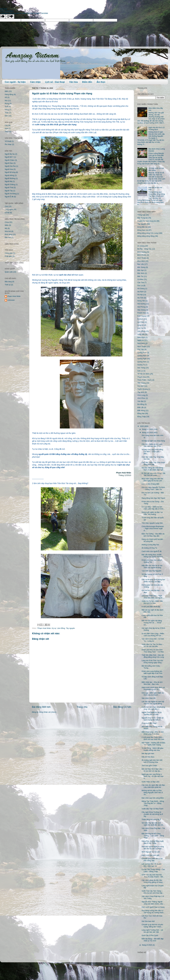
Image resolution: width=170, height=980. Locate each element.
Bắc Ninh (141, 273)
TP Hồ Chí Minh (143, 374)
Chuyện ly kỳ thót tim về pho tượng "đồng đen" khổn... (152, 926)
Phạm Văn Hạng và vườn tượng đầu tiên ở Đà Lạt (75, 132)
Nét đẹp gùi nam (148, 754)
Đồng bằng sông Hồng (146, 236)
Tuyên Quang (143, 389)
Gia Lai (140, 286)
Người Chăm (10, 160)
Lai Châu (141, 322)
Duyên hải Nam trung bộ (147, 221)
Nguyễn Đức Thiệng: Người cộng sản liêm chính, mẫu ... (153, 903)
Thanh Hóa (142, 377)
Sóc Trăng (141, 368)
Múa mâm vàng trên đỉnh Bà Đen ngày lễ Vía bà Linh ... (153, 480)
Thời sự (8, 285)
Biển (6, 91)
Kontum (140, 319)
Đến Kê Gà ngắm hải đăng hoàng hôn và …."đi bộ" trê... (152, 623)
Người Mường (10, 178)
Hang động (9, 94)
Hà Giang (141, 289)
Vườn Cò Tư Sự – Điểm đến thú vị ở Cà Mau (152, 602)
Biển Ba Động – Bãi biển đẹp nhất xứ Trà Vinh (153, 940)
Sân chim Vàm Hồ (148, 698)
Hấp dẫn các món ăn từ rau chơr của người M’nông (152, 567)
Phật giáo (8, 256)
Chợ (6, 206)
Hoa (6, 128)
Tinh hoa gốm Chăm (149, 766)
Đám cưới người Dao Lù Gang (153, 907)
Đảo (6, 116)
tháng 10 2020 (148, 433)
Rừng (7, 104)
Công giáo (9, 253)
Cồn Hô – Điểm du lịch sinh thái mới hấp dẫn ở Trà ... (152, 445)
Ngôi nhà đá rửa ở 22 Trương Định (157, 129)
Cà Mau (140, 279)
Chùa (7, 222)
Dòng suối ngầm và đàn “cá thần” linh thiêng (152, 513)
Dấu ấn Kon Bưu (148, 757)
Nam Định (141, 337)
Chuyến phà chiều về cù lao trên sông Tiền (152, 860)
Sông (7, 110)
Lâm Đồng (61, 628)
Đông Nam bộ (143, 230)
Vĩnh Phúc (141, 398)
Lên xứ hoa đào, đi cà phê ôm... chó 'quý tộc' (152, 865)
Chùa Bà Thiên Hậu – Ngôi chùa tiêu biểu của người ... (153, 597)
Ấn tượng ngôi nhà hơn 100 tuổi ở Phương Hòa (152, 761)
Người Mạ (8, 181)
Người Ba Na (10, 154)
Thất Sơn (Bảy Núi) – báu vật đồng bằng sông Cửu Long (153, 656)
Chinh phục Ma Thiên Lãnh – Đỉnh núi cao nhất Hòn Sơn (153, 738)
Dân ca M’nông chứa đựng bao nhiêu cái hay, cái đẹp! (153, 581)
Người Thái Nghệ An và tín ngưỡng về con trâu (152, 713)
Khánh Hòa (142, 313)
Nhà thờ (8, 231)
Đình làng (8, 235)
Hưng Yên (141, 301)
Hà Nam (140, 292)
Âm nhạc (8, 144)
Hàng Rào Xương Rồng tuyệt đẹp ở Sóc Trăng (153, 842)
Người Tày (9, 191)
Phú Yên (141, 350)
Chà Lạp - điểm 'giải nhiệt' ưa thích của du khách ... (153, 694)
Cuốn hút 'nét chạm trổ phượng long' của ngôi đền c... (153, 708)
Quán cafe (9, 272)
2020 (142, 426)
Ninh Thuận (142, 347)
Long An (140, 325)
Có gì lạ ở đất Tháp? (149, 723)
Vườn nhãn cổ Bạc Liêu (150, 782)
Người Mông (9, 175)
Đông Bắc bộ (142, 227)
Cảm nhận (35, 82)
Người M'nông (10, 172)
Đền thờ (8, 238)
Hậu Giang (141, 310)
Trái (6, 132)
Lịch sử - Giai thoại (55, 82)
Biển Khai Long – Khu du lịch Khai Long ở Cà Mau (153, 733)
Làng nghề (9, 209)
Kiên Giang (142, 316)
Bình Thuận (142, 258)
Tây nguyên (70, 628)
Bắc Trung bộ (142, 218)
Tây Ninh (141, 392)
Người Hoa (9, 169)
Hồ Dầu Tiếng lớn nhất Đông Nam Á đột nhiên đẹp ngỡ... (153, 469)
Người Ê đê (9, 197)
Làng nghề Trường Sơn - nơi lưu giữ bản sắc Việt (152, 931)
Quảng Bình (142, 353)
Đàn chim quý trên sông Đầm (153, 798)
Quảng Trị (141, 365)
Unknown (11, 300)
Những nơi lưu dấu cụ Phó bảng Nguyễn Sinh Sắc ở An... (152, 793)
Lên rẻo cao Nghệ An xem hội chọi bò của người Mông (153, 703)
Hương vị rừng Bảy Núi (150, 545)
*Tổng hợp (141, 215)
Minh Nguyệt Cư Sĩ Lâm (151, 852)
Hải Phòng (141, 307)
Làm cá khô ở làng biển (150, 484)
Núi (6, 101)
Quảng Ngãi (142, 359)
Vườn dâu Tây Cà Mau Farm (152, 809)
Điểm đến (87, 82)
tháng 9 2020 (147, 945)
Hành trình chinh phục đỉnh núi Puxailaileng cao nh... (153, 689)
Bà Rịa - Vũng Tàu (144, 249)
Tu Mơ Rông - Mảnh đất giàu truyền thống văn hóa (152, 749)
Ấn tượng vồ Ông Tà (149, 548)
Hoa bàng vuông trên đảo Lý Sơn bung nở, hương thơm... (153, 912)
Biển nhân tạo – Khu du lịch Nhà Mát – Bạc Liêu (152, 683)
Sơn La (140, 371)
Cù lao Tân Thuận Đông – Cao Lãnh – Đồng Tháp (153, 870)
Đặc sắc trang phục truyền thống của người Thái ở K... (153, 556)
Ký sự (54, 628)
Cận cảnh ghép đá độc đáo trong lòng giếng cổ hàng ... (153, 881)
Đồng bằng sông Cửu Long (148, 233)
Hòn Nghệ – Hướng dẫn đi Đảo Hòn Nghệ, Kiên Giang (153, 744)
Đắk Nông (141, 411)
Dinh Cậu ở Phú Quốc (150, 935)
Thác (7, 113)
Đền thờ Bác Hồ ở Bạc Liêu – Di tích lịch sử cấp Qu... (153, 770)
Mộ (6, 228)
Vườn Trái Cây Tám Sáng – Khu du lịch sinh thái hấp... (153, 892)
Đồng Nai (141, 414)
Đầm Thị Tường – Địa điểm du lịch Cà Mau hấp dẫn (153, 535)
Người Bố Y (9, 157)
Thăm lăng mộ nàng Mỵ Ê (151, 820)
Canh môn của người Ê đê (152, 551)
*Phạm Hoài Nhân (44, 628)
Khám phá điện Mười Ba (151, 607)
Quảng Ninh (142, 362)
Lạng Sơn (141, 334)
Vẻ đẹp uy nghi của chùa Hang (153, 441)
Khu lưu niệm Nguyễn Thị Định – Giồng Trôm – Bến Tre (153, 488)
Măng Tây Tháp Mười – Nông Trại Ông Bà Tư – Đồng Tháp (153, 803)
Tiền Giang (142, 383)
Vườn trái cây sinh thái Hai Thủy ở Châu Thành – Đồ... (153, 876)
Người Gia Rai (10, 166)
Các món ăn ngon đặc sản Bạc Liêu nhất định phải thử (153, 786)
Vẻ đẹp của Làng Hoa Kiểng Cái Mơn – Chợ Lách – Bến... (152, 452)
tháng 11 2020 (148, 429)
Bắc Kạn (141, 270)
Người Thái (9, 188)
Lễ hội (7, 213)
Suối (6, 107)
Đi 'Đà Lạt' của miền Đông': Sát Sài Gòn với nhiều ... (153, 474)
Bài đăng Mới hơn (41, 707)
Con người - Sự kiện (15, 82)
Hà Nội (140, 295)
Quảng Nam (142, 356)
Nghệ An (141, 340)
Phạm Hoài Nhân (14, 296)
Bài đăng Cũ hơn (122, 707)
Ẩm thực (101, 82)
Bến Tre (140, 276)
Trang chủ (82, 707)
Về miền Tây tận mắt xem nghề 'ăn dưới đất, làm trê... (153, 824)
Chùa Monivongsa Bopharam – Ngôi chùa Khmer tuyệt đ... (153, 529)
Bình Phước (142, 255)
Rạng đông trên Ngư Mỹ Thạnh (153, 498)
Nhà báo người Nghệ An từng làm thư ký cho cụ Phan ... (153, 848)
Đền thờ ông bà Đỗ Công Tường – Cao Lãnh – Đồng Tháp (153, 836)
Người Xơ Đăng (11, 194)
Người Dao (9, 163)
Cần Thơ (141, 283)
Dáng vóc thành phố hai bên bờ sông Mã (152, 540)
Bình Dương (142, 252)
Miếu (7, 225)
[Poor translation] (10, 17)
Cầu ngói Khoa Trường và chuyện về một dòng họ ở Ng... (152, 814)
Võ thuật (8, 141)
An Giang (141, 246)
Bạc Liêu (141, 264)
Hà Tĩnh (140, 298)
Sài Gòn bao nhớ (148, 921)
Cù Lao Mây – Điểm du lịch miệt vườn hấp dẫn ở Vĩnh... (153, 508)
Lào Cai (140, 328)
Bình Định (141, 261)
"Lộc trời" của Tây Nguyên (151, 571)
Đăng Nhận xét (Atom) (48, 712)
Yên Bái (140, 401)
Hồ (6, 97)
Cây (6, 125)
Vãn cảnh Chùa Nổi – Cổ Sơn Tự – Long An (153, 640)
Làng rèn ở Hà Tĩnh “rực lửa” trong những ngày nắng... (152, 662)
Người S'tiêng (10, 185)
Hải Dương (141, 304)
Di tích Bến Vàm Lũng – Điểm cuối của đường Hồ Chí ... (153, 635)
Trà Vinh (141, 386)
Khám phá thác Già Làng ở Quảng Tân (152, 561)
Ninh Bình (141, 343)
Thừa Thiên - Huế (144, 380)
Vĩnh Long (141, 395)
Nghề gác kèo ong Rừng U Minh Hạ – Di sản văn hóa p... (152, 776)
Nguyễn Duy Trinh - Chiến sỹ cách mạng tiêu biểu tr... (152, 719)
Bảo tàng (8, 282)
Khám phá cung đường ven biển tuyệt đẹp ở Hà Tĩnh (152, 672)
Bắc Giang (141, 267)
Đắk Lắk (140, 408)
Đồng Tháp (142, 417)
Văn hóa (73, 82)
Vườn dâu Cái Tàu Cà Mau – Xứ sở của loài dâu (152, 645)
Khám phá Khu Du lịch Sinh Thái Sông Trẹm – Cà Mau (153, 651)
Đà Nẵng (141, 404)
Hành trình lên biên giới (150, 855)
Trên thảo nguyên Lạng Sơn (152, 523)
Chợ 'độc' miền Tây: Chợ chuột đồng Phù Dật (153, 464)
